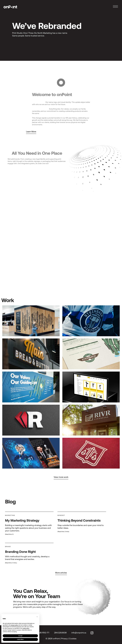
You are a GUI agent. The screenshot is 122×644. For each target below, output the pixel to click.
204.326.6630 (60, 633)
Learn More (31, 132)
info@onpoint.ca (79, 633)
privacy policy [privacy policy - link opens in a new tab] (14, 625)
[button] (37, 617)
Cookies (73, 639)
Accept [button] (20, 636)
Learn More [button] (20, 639)
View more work (61, 477)
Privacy (64, 639)
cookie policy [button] (26, 628)
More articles (61, 573)
